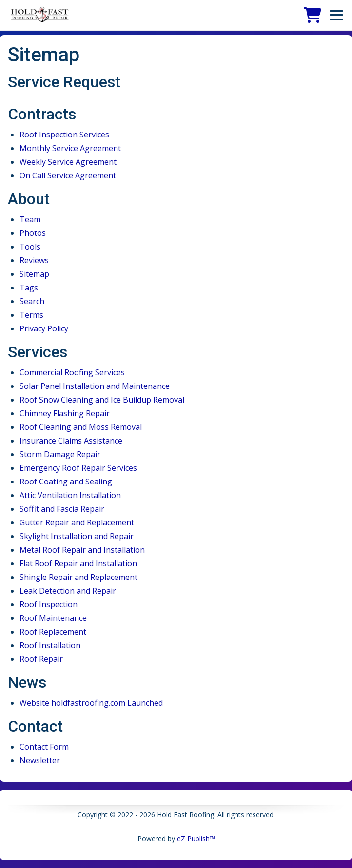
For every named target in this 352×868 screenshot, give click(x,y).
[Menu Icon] (336, 15)
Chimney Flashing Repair (65, 413)
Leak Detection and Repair (68, 591)
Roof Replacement (53, 632)
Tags (29, 288)
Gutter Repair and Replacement (77, 522)
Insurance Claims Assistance (71, 441)
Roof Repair (41, 659)
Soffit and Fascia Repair (62, 509)
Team (30, 219)
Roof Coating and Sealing (66, 482)
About (29, 199)
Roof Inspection (49, 604)
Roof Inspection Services (64, 135)
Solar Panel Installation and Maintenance (95, 386)
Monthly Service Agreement (70, 148)
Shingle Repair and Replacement (78, 577)
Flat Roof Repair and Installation (78, 563)
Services (38, 352)
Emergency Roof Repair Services (78, 468)
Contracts (42, 114)
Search (32, 301)
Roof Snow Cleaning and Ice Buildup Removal (102, 400)
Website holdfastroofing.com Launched (91, 703)
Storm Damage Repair (60, 454)
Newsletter (40, 760)
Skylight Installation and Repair (77, 536)
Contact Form (44, 747)
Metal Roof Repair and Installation (82, 550)
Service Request (64, 82)
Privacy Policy (44, 328)
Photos (33, 233)
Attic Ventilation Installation (70, 495)
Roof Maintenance (53, 618)
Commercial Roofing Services (72, 372)
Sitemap (34, 274)
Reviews (34, 260)
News (27, 682)
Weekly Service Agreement (68, 162)
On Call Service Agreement (68, 175)
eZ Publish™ (196, 839)
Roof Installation (50, 645)
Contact (35, 726)
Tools (30, 247)
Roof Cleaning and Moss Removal (81, 427)
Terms (31, 315)
